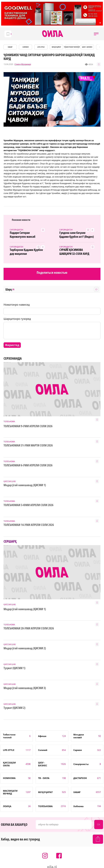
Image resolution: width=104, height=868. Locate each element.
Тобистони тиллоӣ (72, 47)
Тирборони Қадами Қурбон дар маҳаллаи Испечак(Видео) (26, 252)
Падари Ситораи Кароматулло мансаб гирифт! (23, 235)
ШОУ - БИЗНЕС (87, 47)
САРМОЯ (26, 47)
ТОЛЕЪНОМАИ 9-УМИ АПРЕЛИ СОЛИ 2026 (28, 426)
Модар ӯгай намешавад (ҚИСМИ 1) (25, 485)
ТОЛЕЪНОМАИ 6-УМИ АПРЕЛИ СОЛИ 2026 (28, 465)
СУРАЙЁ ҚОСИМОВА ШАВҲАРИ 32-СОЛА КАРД (74, 252)
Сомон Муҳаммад (23, 64)
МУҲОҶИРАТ (56, 47)
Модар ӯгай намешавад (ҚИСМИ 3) (25, 688)
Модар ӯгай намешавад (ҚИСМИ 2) (25, 648)
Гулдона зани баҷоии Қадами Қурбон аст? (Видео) (77, 235)
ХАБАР (10, 47)
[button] (96, 34)
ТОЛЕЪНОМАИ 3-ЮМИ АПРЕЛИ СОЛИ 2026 (28, 505)
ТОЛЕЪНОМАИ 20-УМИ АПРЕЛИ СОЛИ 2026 (29, 628)
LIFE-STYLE (41, 47)
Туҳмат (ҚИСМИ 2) (15, 708)
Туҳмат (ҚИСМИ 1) (15, 668)
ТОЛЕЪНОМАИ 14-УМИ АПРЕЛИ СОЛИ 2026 (29, 525)
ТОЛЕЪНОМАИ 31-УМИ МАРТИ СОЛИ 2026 (28, 445)
